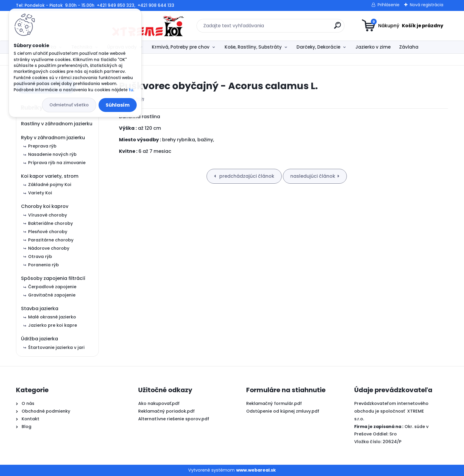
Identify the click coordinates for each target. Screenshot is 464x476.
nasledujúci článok (313, 176)
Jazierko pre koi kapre (53, 325)
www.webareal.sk (256, 470)
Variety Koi (40, 193)
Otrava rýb (40, 257)
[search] (290, 28)
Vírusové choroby (47, 215)
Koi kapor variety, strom (50, 176)
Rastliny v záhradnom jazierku (57, 124)
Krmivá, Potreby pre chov (181, 47)
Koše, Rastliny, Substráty (253, 47)
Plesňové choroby (48, 232)
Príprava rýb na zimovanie (57, 163)
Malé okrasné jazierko (52, 317)
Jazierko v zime (373, 47)
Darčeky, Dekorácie (318, 47)
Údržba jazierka (40, 339)
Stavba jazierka (40, 308)
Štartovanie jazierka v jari (56, 347)
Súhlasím (118, 105)
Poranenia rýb (43, 265)
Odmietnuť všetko (69, 105)
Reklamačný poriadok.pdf (166, 411)
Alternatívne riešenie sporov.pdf (174, 419)
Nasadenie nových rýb (52, 154)
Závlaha (409, 47)
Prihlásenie (389, 5)
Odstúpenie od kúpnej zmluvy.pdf (283, 411)
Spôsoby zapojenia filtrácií (53, 278)
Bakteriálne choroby (50, 223)
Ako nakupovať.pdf (159, 403)
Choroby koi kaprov (45, 206)
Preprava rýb (42, 146)
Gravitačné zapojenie (52, 295)
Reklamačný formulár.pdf (274, 403)
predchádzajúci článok (246, 176)
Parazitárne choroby (51, 240)
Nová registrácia (427, 5)
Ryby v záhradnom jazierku (53, 138)
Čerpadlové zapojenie (52, 287)
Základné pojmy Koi (50, 185)
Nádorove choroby (49, 248)
